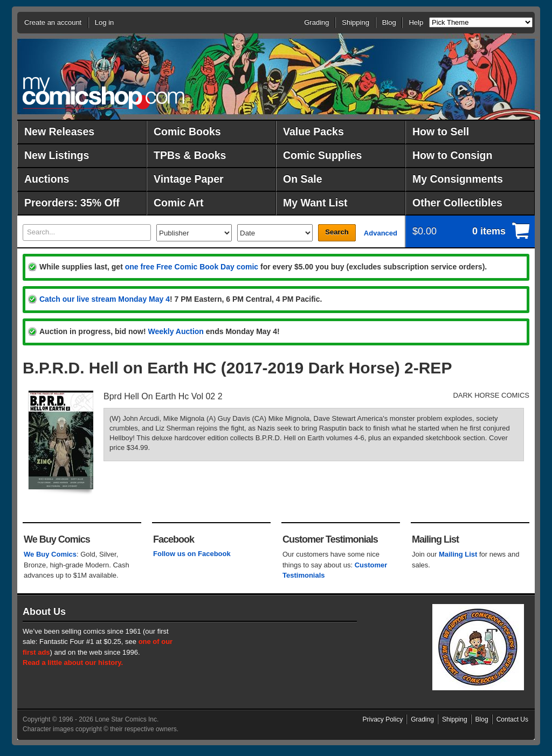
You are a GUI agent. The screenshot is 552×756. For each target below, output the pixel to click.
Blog (389, 22)
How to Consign (452, 155)
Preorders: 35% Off (72, 203)
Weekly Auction (175, 331)
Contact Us (512, 719)
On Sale (303, 179)
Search (337, 232)
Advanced (381, 233)
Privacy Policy (383, 719)
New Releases (59, 131)
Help (416, 22)
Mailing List (458, 554)
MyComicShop (103, 93)
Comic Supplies (322, 155)
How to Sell (441, 131)
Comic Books (187, 131)
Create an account (53, 22)
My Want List (315, 203)
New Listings (57, 155)
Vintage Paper (189, 179)
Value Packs (313, 131)
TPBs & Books (190, 155)
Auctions (47, 179)
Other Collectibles (457, 203)
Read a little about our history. (73, 663)
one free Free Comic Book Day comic (192, 267)
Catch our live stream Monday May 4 (105, 299)
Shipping (356, 22)
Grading (316, 22)
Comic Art (178, 203)
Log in (104, 22)
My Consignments (458, 179)
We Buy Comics (50, 554)
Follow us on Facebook (192, 554)
